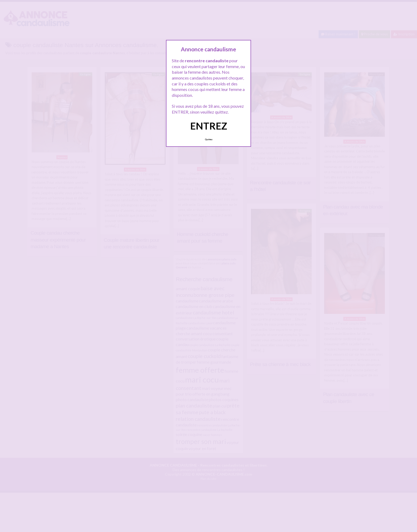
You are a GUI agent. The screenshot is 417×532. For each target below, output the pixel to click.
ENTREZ (209, 126)
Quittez (209, 139)
